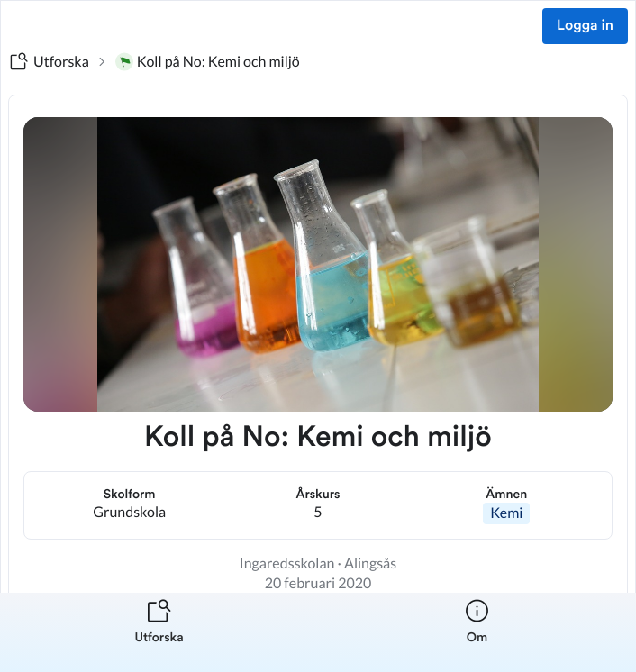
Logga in (585, 26)
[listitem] (159, 632)
